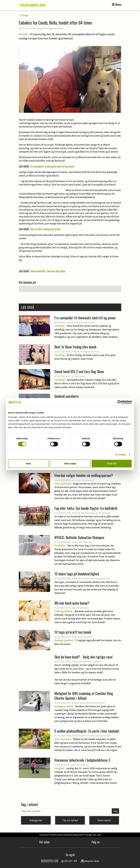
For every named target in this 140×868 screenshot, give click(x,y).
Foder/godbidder (63, 611)
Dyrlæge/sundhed (64, 640)
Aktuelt (23, 34)
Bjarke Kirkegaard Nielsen (51, 28)
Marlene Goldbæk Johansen (88, 661)
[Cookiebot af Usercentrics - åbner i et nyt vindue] (119, 402)
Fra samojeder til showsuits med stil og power (52, 166)
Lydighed (59, 768)
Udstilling (59, 326)
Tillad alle (112, 464)
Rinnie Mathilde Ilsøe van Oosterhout (92, 513)
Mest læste (104, 820)
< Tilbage (24, 15)
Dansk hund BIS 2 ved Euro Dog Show (48, 271)
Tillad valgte (70, 464)
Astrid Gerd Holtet (83, 637)
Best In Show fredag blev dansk (45, 229)
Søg (115, 811)
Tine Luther (80, 376)
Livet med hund (63, 484)
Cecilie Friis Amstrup (84, 322)
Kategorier (36, 820)
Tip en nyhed (70, 820)
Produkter (60, 545)
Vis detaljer (121, 455)
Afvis (28, 464)
